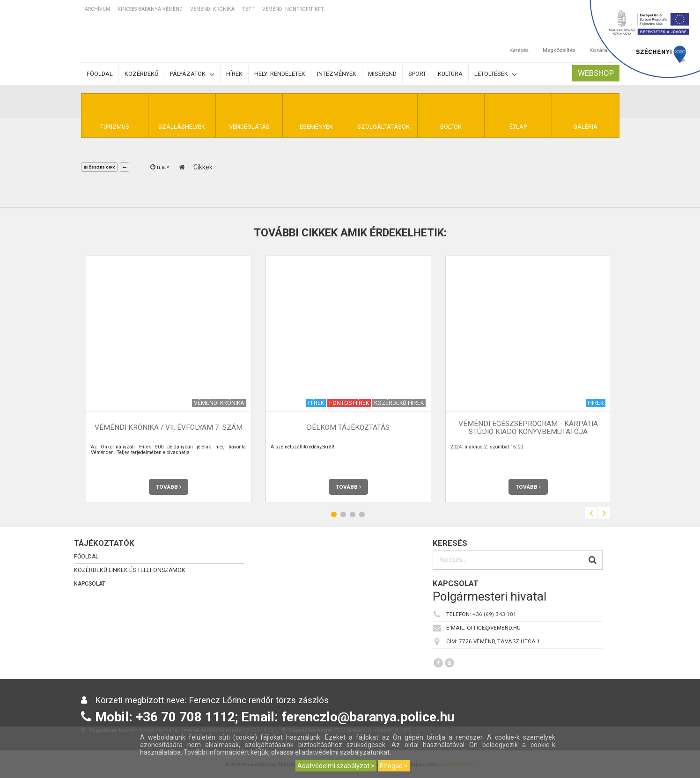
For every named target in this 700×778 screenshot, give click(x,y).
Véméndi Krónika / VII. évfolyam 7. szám (169, 427)
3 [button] (353, 514)
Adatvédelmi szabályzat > (336, 766)
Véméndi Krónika (212, 9)
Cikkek (203, 167)
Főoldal (100, 74)
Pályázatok (192, 74)
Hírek (234, 74)
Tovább (169, 487)
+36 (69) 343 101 (494, 614)
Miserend (382, 74)
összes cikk (99, 167)
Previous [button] (591, 513)
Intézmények (337, 74)
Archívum (97, 9)
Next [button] (604, 513)
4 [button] (362, 514)
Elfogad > (394, 766)
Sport (417, 74)
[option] (169, 379)
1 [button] (334, 514)
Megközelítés (559, 41)
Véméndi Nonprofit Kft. (294, 9)
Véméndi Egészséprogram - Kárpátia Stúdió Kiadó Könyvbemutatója (528, 428)
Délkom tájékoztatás (348, 427)
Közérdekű (141, 74)
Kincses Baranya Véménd (150, 9)
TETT (248, 9)
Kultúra (450, 74)
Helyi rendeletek (280, 74)
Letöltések (496, 74)
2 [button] (343, 514)
